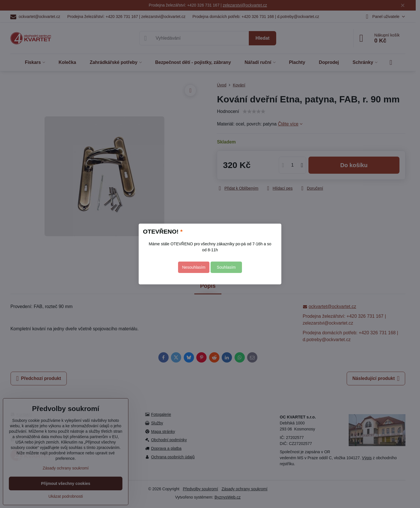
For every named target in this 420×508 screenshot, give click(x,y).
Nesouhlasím (194, 267)
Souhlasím (226, 267)
